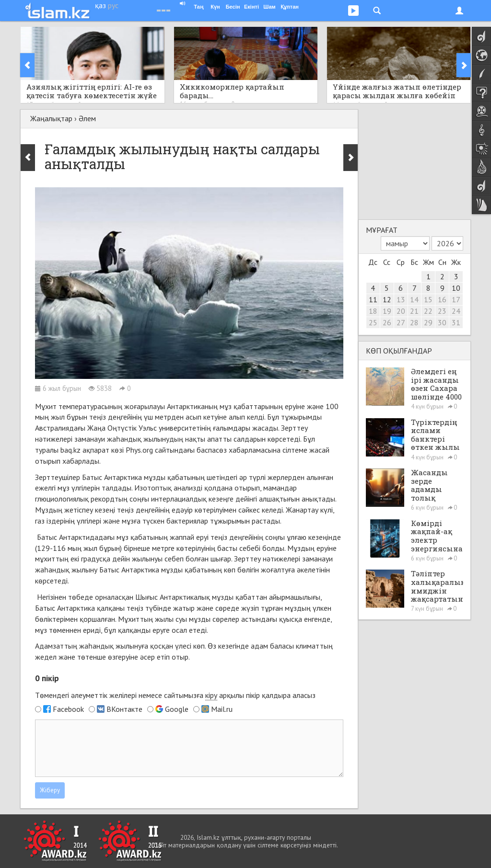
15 (428, 299)
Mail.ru (222, 709)
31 (456, 322)
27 (401, 322)
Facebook (68, 709)
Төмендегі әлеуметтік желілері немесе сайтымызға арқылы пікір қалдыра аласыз (175, 695)
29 (428, 322)
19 (387, 311)
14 (414, 299)
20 (401, 311)
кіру (211, 695)
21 (414, 311)
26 (387, 322)
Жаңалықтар (51, 118)
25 (373, 322)
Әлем (87, 118)
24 (456, 311)
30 (442, 322)
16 (442, 299)
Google (177, 709)
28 (414, 322)
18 (373, 311)
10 (456, 288)
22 (428, 311)
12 (387, 299)
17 (456, 299)
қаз (100, 5)
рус (113, 5)
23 (442, 311)
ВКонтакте (124, 709)
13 (401, 299)
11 (373, 299)
